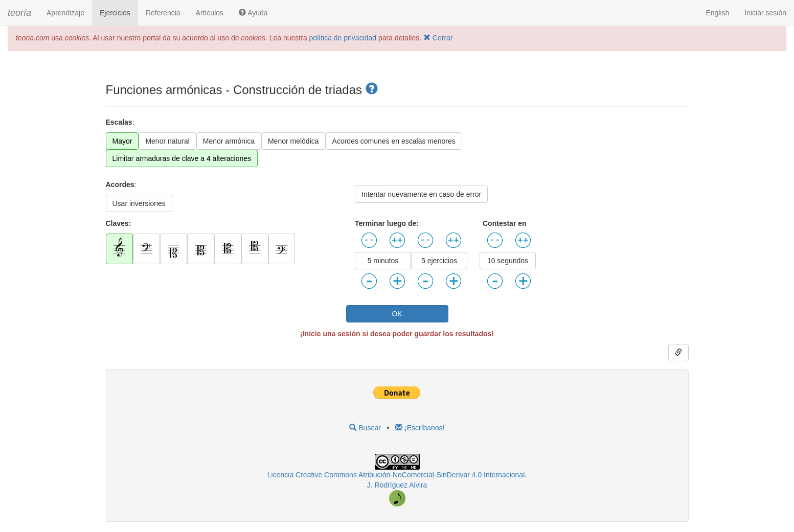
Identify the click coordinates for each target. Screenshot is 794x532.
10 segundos (508, 261)
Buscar (365, 428)
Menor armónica (229, 141)
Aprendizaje (65, 13)
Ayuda (253, 13)
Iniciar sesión (765, 13)
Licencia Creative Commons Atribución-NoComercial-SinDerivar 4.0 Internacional (396, 475)
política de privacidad (343, 38)
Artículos (210, 13)
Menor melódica (293, 141)
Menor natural (167, 141)
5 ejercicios (439, 261)
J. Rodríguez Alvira (397, 485)
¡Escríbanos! (420, 428)
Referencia (163, 13)
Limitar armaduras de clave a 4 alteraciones (182, 158)
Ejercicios (115, 13)
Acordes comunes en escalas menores (394, 141)
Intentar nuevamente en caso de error (421, 194)
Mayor (122, 141)
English (717, 13)
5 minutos (383, 261)
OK (397, 314)
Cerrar (438, 38)
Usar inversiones (139, 203)
